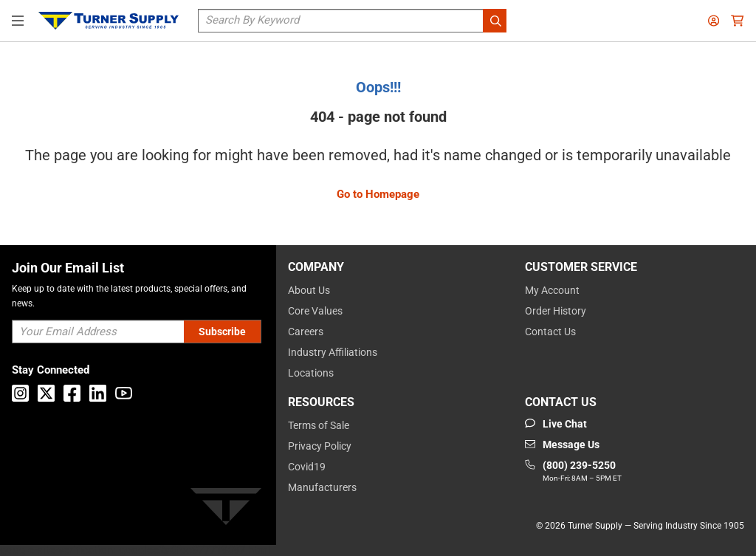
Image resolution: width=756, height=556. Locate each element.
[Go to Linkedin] (98, 393)
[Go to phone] (573, 472)
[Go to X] (46, 393)
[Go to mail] (562, 445)
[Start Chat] (556, 424)
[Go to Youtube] (124, 393)
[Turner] (226, 509)
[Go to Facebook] (72, 393)
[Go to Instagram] (20, 393)
